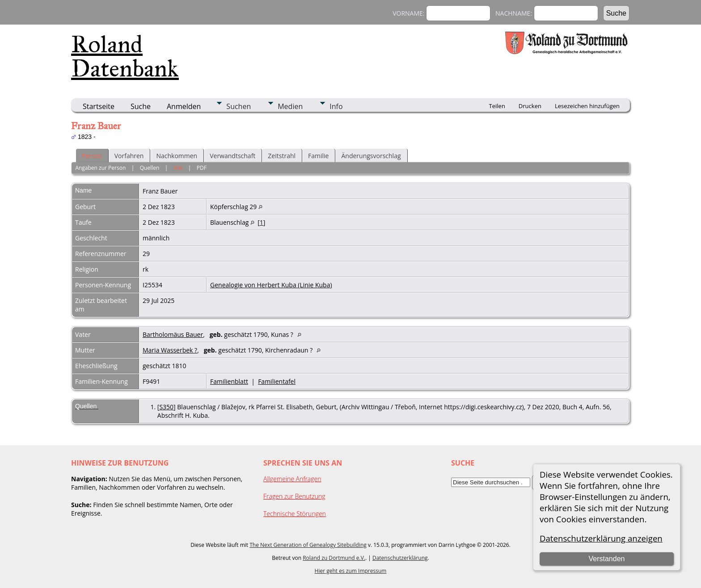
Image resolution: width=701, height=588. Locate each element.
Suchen (239, 106)
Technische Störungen (295, 514)
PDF (202, 168)
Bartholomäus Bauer (173, 334)
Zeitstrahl (282, 156)
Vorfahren (129, 156)
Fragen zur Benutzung (294, 496)
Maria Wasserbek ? (170, 350)
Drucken (530, 106)
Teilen (497, 106)
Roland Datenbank (125, 56)
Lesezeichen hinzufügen (587, 106)
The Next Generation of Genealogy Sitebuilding (308, 545)
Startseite (99, 106)
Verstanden (606, 559)
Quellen (150, 168)
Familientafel (277, 381)
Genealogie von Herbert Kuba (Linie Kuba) (271, 285)
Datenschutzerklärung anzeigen (601, 538)
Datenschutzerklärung (400, 558)
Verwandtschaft (232, 156)
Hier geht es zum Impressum (351, 571)
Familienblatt (229, 381)
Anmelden (184, 106)
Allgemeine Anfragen (292, 479)
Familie (318, 156)
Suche (141, 106)
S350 (166, 407)
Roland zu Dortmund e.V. (334, 558)
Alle (178, 168)
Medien (290, 106)
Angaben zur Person (100, 168)
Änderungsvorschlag (371, 156)
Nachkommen (177, 156)
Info (336, 106)
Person (92, 156)
